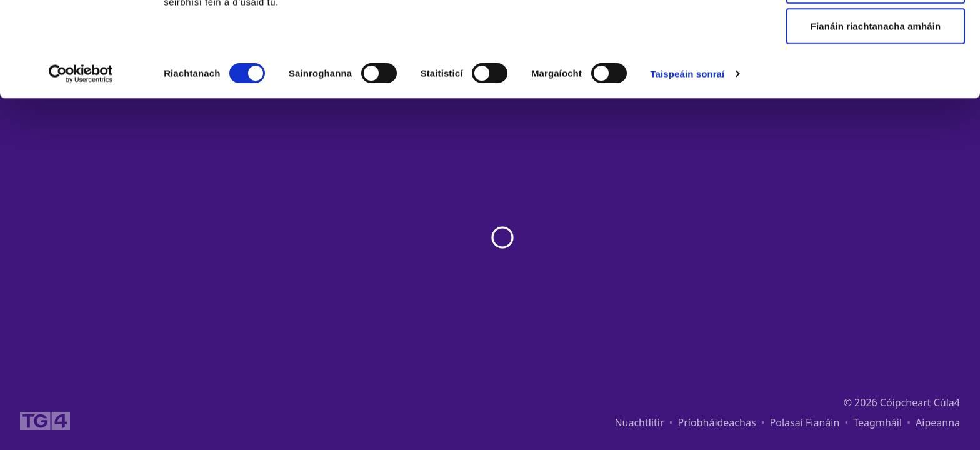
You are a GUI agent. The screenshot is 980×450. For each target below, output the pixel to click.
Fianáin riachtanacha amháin (876, 115)
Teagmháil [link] (877, 422)
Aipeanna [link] (938, 422)
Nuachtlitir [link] (639, 422)
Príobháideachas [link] (717, 422)
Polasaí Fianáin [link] (805, 422)
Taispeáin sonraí (687, 162)
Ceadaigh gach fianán (875, 33)
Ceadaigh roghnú (876, 74)
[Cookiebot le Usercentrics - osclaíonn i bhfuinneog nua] (81, 162)
